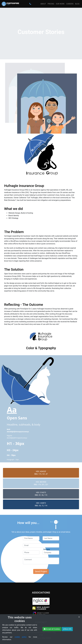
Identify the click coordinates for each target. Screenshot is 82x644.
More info (67, 629)
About (43, 4)
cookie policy (20, 637)
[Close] (79, 617)
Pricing (51, 4)
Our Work (60, 4)
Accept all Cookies (52, 629)
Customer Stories (41, 32)
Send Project (41, 571)
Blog (77, 4)
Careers (70, 4)
